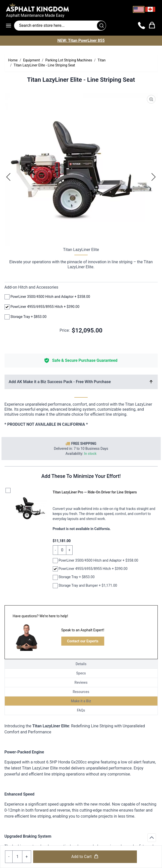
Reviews (81, 682)
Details (81, 664)
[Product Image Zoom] (151, 99)
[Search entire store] (60, 26)
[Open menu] (10, 26)
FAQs (81, 710)
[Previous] (9, 177)
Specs (81, 673)
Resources (81, 692)
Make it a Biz (81, 701)
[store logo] (81, 7)
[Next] (154, 177)
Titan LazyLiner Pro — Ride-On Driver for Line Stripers (95, 492)
